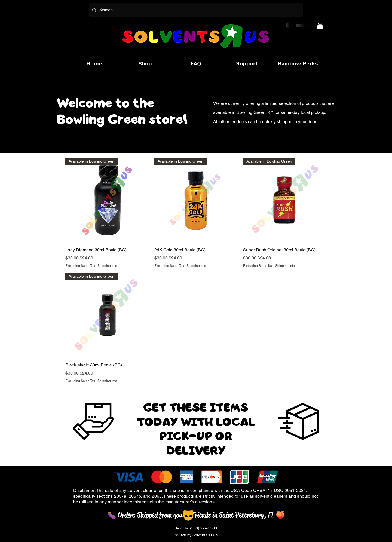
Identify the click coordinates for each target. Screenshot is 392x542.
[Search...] (195, 10)
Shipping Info (107, 266)
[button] (320, 25)
